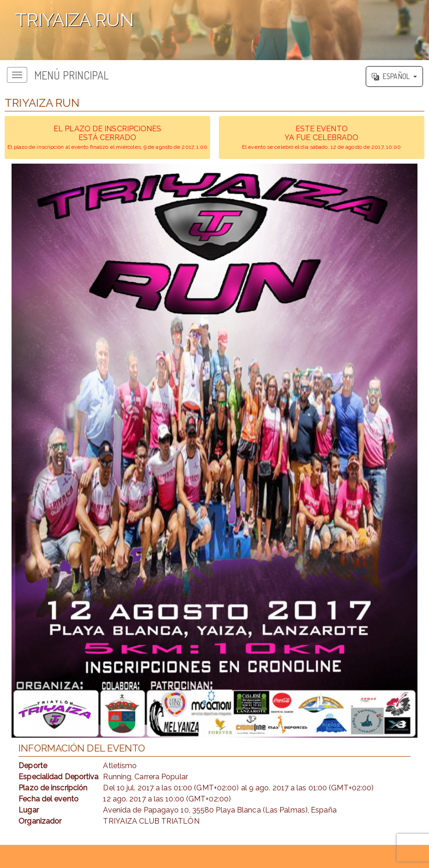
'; (214, 30)
